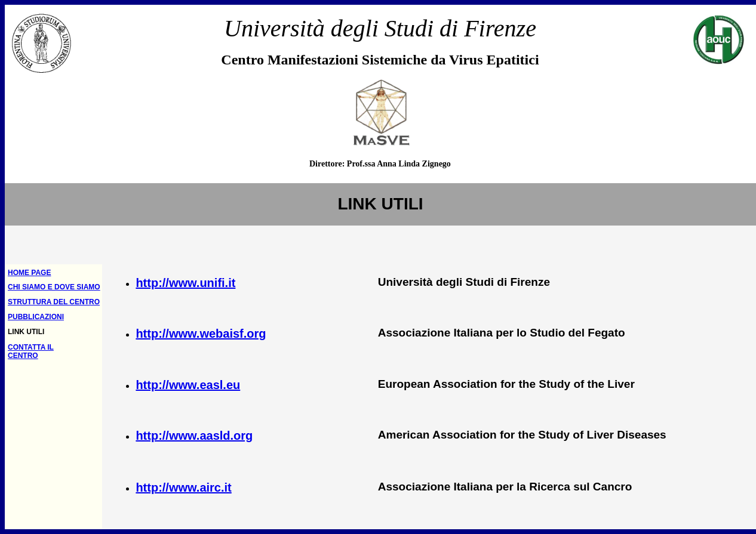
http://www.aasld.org (194, 436)
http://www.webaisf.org (201, 334)
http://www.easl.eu (188, 385)
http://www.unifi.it (185, 283)
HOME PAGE (29, 273)
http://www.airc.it (183, 487)
